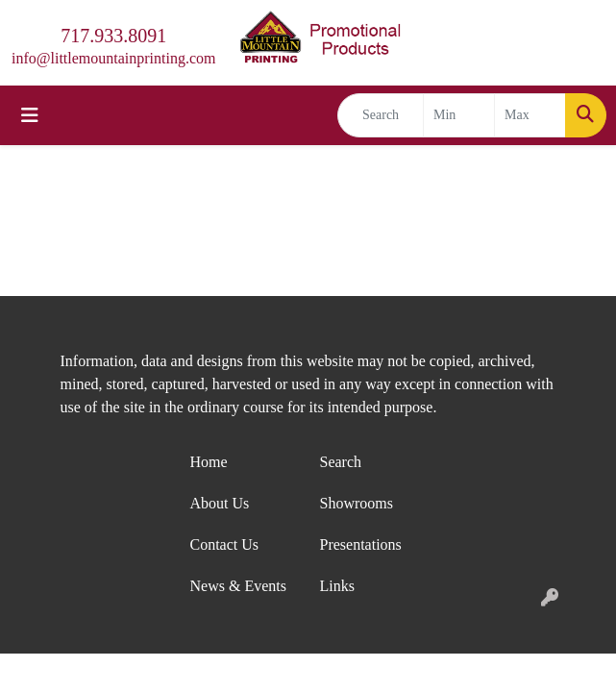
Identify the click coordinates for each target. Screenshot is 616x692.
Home (209, 462)
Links (337, 586)
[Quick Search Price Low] (459, 115)
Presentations (361, 544)
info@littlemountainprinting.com (113, 58)
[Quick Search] (381, 115)
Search (341, 462)
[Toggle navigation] (30, 115)
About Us (220, 503)
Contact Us (225, 544)
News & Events (238, 586)
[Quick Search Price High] (530, 115)
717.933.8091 (113, 36)
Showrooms (357, 503)
